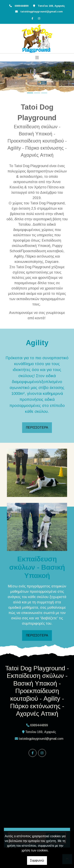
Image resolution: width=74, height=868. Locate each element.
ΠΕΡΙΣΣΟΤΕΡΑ (37, 427)
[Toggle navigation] (37, 58)
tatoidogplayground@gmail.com (42, 12)
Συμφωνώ (37, 860)
